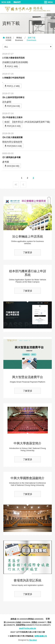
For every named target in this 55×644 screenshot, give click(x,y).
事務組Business (19, 39)
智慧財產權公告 (41, 636)
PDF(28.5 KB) (14, 126)
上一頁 (23, 184)
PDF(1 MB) (12, 66)
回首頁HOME (9, 39)
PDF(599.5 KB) (14, 146)
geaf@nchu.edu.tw (27, 628)
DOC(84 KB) (13, 166)
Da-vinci (33, 640)
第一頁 (16, 184)
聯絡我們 (17, 2)
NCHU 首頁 (6, 2)
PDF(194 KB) (13, 106)
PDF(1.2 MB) (13, 86)
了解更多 (28, 252)
